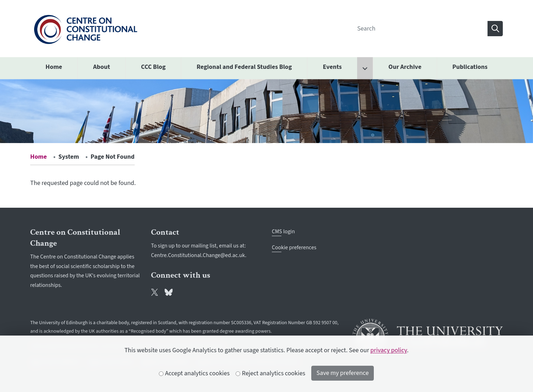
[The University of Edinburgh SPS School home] (85, 28)
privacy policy (389, 350)
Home (39, 157)
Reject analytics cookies (271, 373)
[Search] (420, 29)
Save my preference (343, 373)
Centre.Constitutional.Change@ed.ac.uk (198, 255)
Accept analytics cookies (194, 373)
